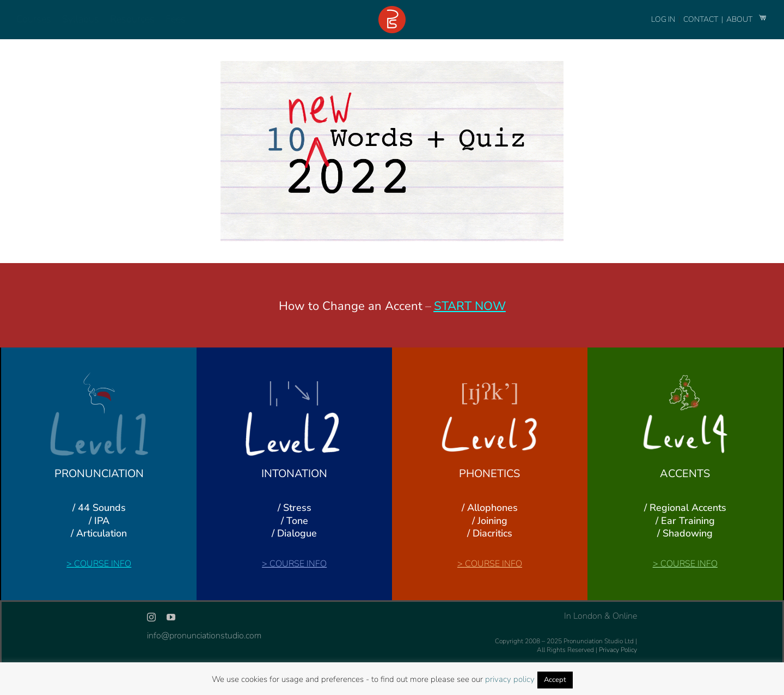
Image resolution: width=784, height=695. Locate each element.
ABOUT (740, 19)
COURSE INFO (103, 564)
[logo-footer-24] (392, 10)
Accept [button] (555, 680)
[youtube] (171, 617)
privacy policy (510, 679)
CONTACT (702, 19)
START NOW (470, 306)
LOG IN (663, 19)
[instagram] (151, 617)
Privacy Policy (618, 650)
